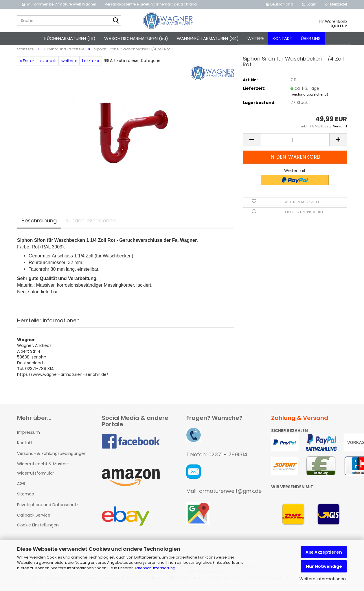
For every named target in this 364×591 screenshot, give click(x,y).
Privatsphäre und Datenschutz (48, 508)
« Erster (27, 64)
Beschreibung (39, 224)
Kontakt (282, 38)
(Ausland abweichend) (309, 98)
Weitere (256, 38)
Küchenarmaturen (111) (70, 38)
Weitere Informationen (323, 579)
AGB (21, 487)
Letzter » (91, 64)
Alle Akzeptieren (324, 552)
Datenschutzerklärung (155, 568)
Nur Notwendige (324, 566)
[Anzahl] (295, 143)
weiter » (69, 64)
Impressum (29, 436)
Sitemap (26, 497)
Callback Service (34, 518)
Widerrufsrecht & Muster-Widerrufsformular (43, 472)
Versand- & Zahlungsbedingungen (52, 457)
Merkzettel (336, 4)
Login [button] (309, 4)
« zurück (48, 64)
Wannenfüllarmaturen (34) (208, 38)
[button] (280, 4)
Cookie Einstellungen (38, 528)
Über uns (311, 38)
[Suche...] (116, 21)
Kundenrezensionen (91, 224)
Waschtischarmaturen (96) (136, 38)
